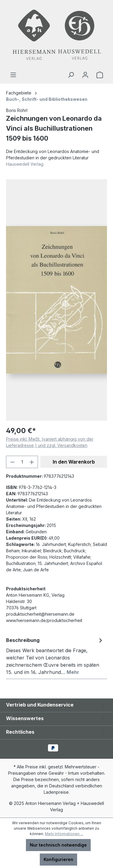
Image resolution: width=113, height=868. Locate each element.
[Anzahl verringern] (12, 462)
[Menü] (13, 75)
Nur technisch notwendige (58, 845)
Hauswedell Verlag (25, 164)
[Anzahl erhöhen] (32, 462)
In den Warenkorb (74, 462)
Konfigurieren (58, 859)
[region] (56, 300)
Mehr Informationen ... (64, 834)
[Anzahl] (22, 462)
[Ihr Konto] (85, 75)
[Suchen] (71, 75)
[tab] (55, 656)
